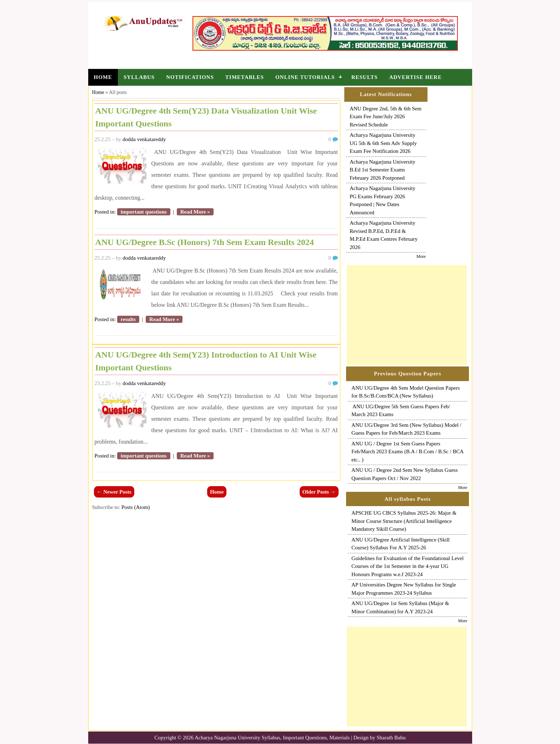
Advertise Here (416, 77)
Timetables (245, 77)
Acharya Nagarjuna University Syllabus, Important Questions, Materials (272, 738)
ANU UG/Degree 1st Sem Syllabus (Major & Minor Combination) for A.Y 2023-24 (400, 607)
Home (103, 77)
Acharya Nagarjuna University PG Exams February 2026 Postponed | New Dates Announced (382, 200)
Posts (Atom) (136, 507)
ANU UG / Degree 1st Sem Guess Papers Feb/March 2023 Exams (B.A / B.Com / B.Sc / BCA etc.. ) (407, 452)
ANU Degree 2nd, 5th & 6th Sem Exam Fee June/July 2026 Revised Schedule (386, 117)
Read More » (195, 212)
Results (365, 77)
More (421, 256)
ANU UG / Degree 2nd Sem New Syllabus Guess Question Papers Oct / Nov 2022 (404, 474)
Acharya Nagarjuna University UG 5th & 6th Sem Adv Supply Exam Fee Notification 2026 (383, 143)
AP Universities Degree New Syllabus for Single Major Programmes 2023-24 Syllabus (404, 589)
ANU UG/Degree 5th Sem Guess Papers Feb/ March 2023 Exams (401, 411)
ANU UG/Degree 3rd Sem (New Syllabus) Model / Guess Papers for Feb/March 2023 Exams (406, 429)
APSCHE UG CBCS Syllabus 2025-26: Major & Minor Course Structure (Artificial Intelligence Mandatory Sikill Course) (404, 521)
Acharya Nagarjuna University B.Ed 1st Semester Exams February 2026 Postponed (382, 170)
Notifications (190, 77)
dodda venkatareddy (144, 139)
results (128, 319)
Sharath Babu (391, 738)
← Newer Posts (114, 492)
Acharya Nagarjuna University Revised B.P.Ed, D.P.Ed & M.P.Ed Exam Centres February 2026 (384, 235)
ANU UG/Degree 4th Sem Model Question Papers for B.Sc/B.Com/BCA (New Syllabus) (406, 392)
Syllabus (139, 77)
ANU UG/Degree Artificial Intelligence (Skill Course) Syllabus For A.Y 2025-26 (401, 544)
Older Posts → (319, 492)
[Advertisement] (407, 315)
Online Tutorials (305, 77)
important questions (144, 212)
